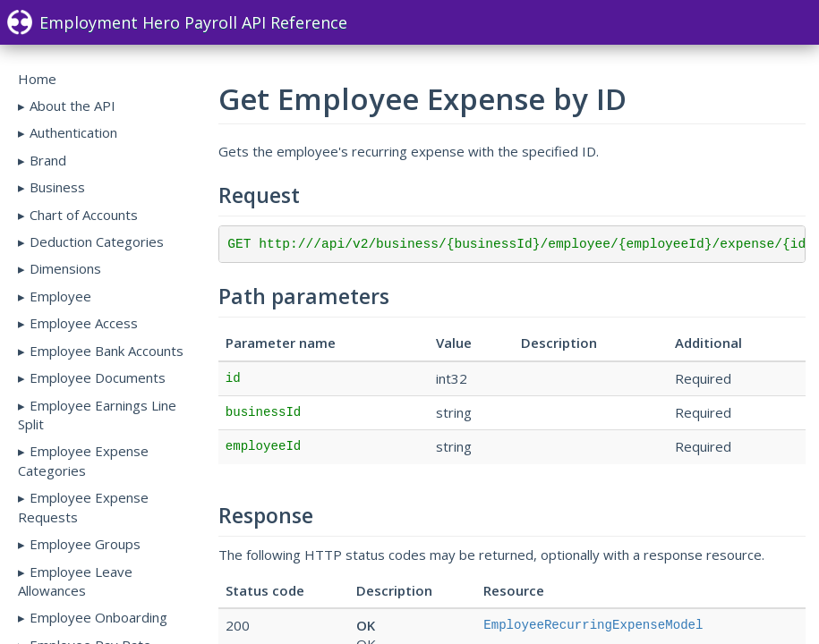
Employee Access (84, 323)
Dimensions (65, 268)
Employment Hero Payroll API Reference (177, 22)
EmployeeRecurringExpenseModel (593, 625)
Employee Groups (85, 544)
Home (37, 79)
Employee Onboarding (98, 617)
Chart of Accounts (84, 215)
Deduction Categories (97, 241)
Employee (60, 296)
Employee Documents (98, 377)
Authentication (73, 132)
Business (57, 187)
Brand (48, 160)
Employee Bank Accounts (107, 351)
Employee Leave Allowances (75, 581)
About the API (73, 106)
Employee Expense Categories (83, 460)
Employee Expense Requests (83, 507)
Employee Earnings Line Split (97, 415)
